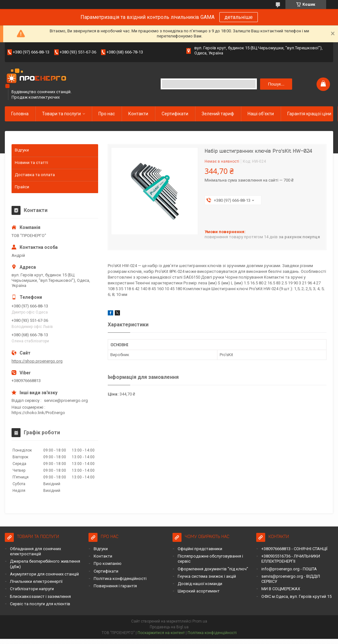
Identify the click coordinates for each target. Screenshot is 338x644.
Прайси (22, 187)
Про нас (107, 114)
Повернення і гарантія (115, 586)
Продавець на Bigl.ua (169, 627)
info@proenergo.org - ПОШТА (289, 569)
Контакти (138, 114)
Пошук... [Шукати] (276, 84)
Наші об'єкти (261, 114)
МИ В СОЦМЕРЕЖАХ (281, 589)
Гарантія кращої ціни (309, 114)
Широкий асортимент (199, 591)
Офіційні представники (200, 549)
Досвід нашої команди (200, 584)
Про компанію (108, 563)
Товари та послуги (61, 114)
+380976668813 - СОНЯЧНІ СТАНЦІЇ (294, 549)
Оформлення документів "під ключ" (213, 569)
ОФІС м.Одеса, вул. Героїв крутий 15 (296, 596)
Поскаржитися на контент (161, 633)
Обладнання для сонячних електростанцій (35, 551)
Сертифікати (175, 114)
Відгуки (22, 150)
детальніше (239, 17)
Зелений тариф (218, 114)
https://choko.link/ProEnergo (38, 413)
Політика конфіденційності (120, 579)
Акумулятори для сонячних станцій (44, 574)
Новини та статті (31, 163)
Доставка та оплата (35, 175)
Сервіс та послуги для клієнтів (40, 604)
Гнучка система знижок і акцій (207, 576)
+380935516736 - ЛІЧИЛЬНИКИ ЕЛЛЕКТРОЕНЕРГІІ (291, 559)
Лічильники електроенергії (36, 581)
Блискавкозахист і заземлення (40, 596)
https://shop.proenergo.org (37, 361)
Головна (20, 114)
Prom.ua (200, 621)
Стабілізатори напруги (32, 589)
